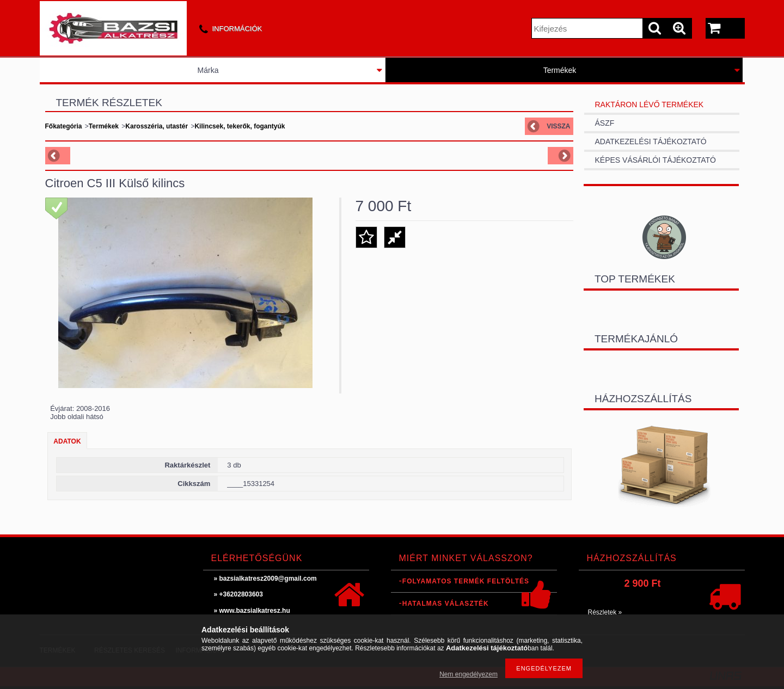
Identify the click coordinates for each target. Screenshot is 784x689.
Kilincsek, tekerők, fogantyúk (240, 126)
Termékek (560, 70)
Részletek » (605, 612)
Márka (208, 70)
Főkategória (64, 126)
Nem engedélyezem (468, 674)
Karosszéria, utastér (157, 126)
